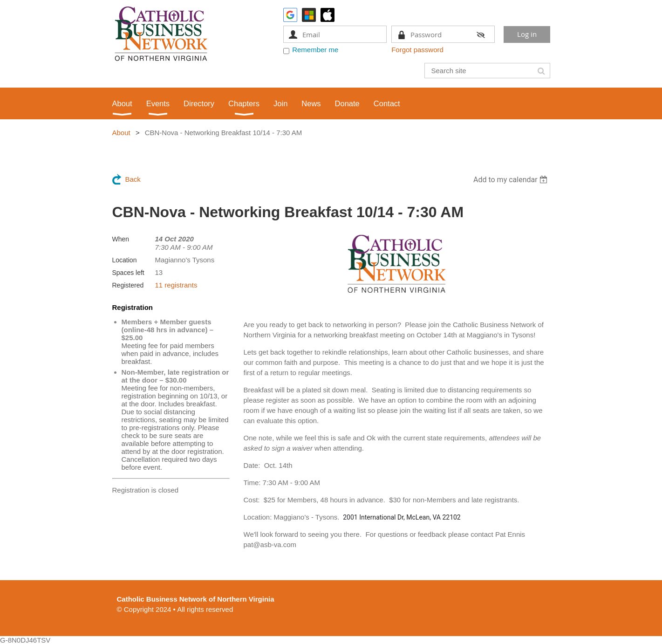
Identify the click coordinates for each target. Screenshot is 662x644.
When (121, 239)
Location (125, 260)
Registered (128, 285)
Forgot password (417, 50)
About (121, 133)
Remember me (315, 50)
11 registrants (176, 285)
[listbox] (512, 180)
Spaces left (128, 273)
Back (133, 179)
